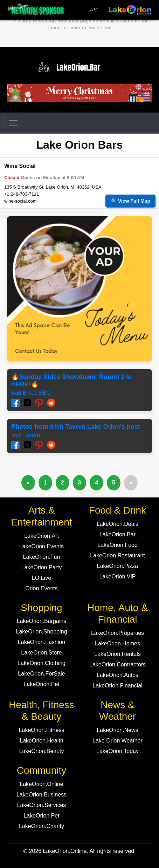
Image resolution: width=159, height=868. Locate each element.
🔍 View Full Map (130, 201)
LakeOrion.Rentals (117, 654)
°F (94, 10)
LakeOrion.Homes (117, 643)
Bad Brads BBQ (31, 393)
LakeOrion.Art (42, 536)
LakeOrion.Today (117, 751)
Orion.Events (41, 588)
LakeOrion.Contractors (117, 664)
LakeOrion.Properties (117, 633)
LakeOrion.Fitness (42, 730)
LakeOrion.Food (117, 545)
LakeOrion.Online (42, 784)
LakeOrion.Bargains (42, 621)
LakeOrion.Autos (117, 675)
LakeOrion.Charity (42, 826)
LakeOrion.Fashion (42, 642)
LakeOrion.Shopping (42, 632)
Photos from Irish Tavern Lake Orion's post (76, 427)
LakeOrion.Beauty (41, 751)
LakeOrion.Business (42, 795)
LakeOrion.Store (42, 653)
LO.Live (42, 578)
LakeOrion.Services (42, 805)
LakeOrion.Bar (117, 534)
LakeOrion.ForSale (41, 674)
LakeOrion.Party (42, 567)
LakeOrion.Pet (41, 684)
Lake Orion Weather (117, 741)
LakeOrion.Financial (117, 686)
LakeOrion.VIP (117, 577)
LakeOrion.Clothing (42, 663)
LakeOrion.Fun (42, 557)
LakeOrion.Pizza (117, 566)
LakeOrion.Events (42, 546)
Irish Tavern (26, 435)
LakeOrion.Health (42, 741)
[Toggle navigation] (13, 123)
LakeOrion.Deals (117, 524)
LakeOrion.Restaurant (117, 555)
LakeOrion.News (117, 730)
